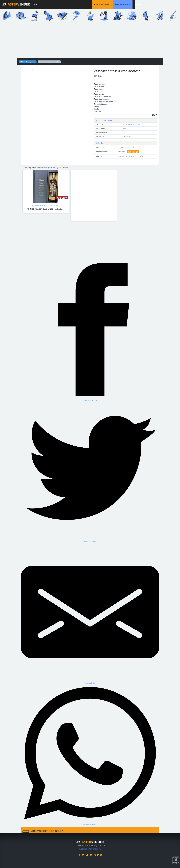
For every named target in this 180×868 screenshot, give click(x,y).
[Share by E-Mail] (90, 613)
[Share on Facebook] (90, 331)
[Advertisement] (90, 41)
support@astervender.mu (90, 848)
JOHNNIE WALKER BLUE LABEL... (46, 205)
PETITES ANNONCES (139, 4)
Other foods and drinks (132, 124)
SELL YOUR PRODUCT (119, 4)
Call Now (133, 152)
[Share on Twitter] (90, 472)
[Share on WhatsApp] (90, 755)
